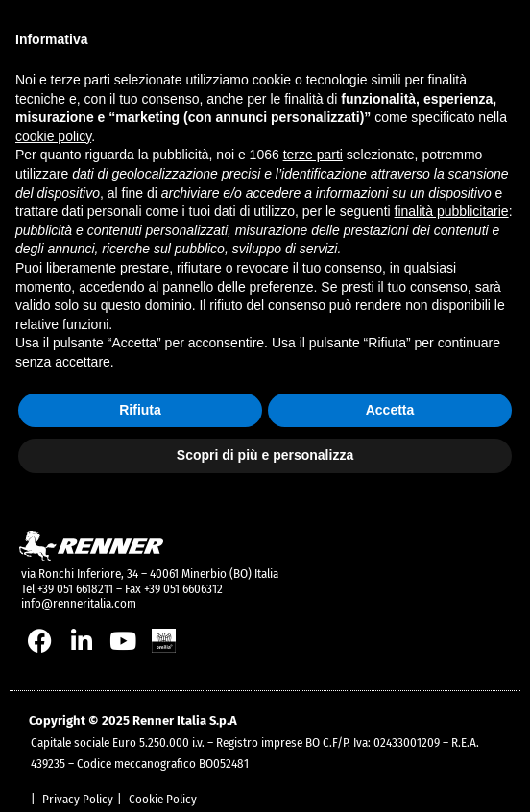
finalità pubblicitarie (452, 211)
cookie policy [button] (53, 136)
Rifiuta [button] (140, 410)
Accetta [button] (390, 410)
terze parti (313, 155)
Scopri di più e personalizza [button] (265, 455)
